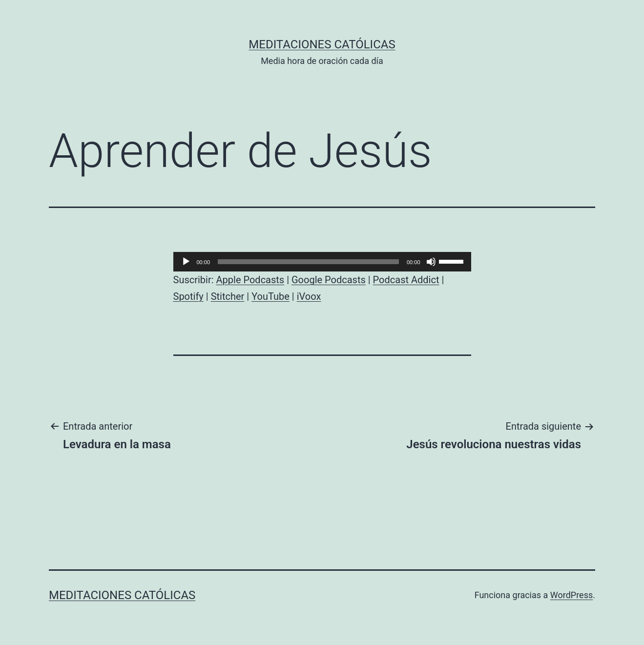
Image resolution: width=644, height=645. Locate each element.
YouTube (270, 296)
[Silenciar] (431, 262)
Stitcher (228, 296)
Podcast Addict (406, 280)
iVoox (309, 296)
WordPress (571, 595)
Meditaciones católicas (322, 44)
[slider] (308, 262)
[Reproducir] (186, 262)
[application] (322, 262)
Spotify (188, 296)
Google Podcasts (329, 280)
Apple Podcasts (250, 280)
